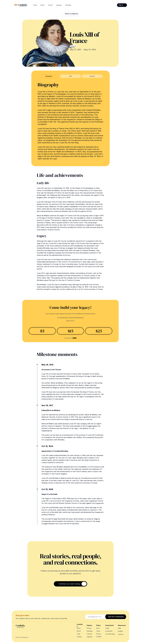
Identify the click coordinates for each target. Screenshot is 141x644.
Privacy (99, 634)
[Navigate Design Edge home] (21, 5)
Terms (98, 631)
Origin (107, 628)
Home (79, 628)
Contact (121, 634)
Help (119, 628)
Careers (79, 637)
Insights (120, 631)
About (79, 631)
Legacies (90, 637)
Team (79, 634)
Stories (89, 628)
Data (98, 628)
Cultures (89, 634)
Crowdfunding (110, 634)
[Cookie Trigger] (99, 637)
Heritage (90, 631)
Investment (109, 631)
